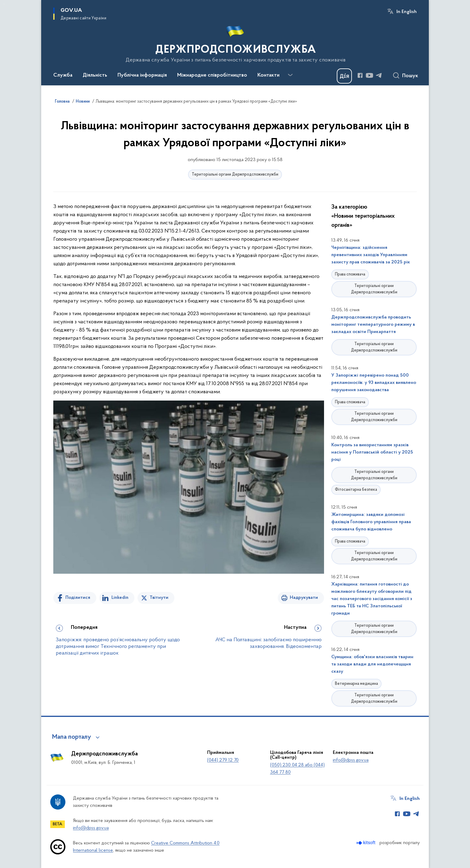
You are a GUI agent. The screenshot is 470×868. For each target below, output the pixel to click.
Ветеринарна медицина (356, 684)
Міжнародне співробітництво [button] (212, 75)
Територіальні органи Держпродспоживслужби (235, 175)
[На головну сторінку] (235, 42)
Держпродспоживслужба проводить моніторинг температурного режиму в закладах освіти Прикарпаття (373, 325)
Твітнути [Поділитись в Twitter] (159, 598)
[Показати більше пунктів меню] (290, 75)
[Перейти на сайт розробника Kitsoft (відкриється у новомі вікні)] (367, 843)
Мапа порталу (72, 737)
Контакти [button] (268, 75)
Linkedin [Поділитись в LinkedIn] (120, 598)
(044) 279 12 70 (223, 760)
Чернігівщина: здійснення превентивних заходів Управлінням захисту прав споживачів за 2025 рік (371, 255)
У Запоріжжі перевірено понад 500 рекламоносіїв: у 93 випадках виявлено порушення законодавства (374, 383)
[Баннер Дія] (344, 76)
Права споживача (350, 274)
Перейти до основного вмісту (4, 4)
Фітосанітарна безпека (356, 490)
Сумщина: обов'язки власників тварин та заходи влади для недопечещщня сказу (372, 664)
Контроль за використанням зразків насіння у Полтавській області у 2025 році (372, 452)
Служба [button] (63, 75)
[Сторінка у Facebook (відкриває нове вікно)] (360, 75)
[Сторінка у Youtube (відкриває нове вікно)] (369, 75)
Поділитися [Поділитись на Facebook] (78, 598)
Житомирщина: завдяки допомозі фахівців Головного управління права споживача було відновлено (371, 522)
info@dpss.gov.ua (351, 760)
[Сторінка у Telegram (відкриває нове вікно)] (379, 75)
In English (407, 12)
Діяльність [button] (95, 75)
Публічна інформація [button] (142, 75)
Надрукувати (304, 598)
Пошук (410, 76)
